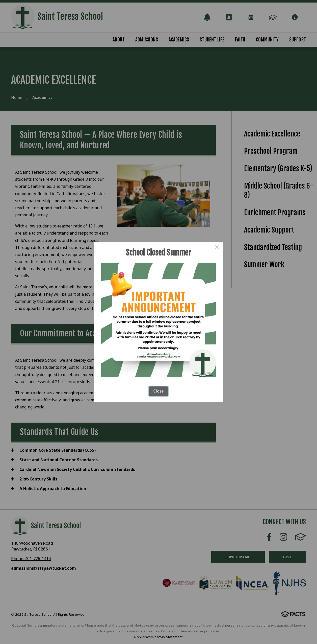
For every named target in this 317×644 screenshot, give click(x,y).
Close (159, 391)
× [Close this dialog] (217, 248)
